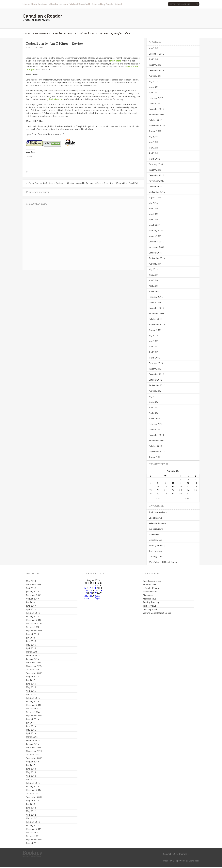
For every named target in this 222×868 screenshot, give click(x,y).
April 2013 (154, 352)
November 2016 (156, 114)
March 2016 (154, 159)
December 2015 (156, 175)
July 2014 (153, 269)
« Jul (158, 498)
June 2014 (154, 275)
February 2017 (156, 98)
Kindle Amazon (56, 99)
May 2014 (154, 280)
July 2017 (153, 81)
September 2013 (157, 324)
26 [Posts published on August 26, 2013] (150, 494)
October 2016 (155, 120)
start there (116, 61)
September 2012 (157, 385)
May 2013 (154, 347)
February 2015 (156, 231)
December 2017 (156, 70)
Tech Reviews (155, 551)
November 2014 (156, 247)
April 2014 (154, 286)
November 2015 (156, 181)
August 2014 (155, 264)
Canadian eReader (42, 16)
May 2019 (154, 48)
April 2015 (154, 219)
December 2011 (156, 435)
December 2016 (156, 109)
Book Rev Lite (170, 861)
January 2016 (155, 170)
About (119, 4)
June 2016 (154, 142)
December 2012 (156, 374)
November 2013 (156, 313)
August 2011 (155, 457)
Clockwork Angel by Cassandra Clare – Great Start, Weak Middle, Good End (104, 183)
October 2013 (155, 319)
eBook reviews (156, 529)
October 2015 (155, 186)
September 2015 (157, 192)
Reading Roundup (157, 545)
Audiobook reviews (158, 512)
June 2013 (154, 341)
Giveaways (154, 534)
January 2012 (155, 429)
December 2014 (156, 242)
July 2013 (153, 336)
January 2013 (155, 369)
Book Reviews (39, 4)
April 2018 (154, 59)
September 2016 (157, 126)
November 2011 (156, 441)
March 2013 (154, 358)
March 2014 (154, 291)
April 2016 (154, 153)
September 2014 (157, 258)
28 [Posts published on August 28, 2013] (166, 494)
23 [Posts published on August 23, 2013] (181, 490)
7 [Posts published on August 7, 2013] (165, 483)
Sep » (188, 498)
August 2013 (155, 330)
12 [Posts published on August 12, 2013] (150, 486)
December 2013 (156, 308)
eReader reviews (58, 4)
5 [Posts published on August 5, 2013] (150, 483)
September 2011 (157, 452)
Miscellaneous (155, 540)
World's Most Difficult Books (163, 562)
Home (26, 4)
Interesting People (103, 4)
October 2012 (155, 380)
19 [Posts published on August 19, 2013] (150, 490)
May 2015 (154, 214)
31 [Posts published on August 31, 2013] (188, 494)
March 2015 (154, 225)
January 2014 (155, 302)
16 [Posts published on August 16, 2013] (181, 486)
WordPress (194, 861)
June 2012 (154, 402)
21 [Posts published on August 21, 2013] (166, 490)
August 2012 (155, 391)
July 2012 (153, 396)
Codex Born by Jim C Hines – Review (44, 183)
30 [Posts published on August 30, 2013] (181, 494)
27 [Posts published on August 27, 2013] (158, 494)
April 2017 (154, 92)
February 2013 (156, 363)
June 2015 (154, 208)
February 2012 (156, 424)
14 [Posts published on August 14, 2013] (166, 486)
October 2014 (155, 253)
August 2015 (155, 197)
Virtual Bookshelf (80, 4)
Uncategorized (156, 556)
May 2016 (154, 148)
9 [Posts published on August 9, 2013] (181, 483)
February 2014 (156, 297)
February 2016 (156, 164)
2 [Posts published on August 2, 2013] (181, 479)
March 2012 (154, 418)
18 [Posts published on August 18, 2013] (196, 486)
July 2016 (153, 137)
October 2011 (155, 446)
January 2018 (155, 65)
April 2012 (154, 413)
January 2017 (155, 103)
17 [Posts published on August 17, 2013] (188, 486)
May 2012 (154, 407)
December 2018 (156, 54)
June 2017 (154, 87)
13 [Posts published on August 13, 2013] (158, 486)
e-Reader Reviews (157, 523)
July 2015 (153, 203)
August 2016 (155, 131)
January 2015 (155, 236)
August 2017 (155, 76)
